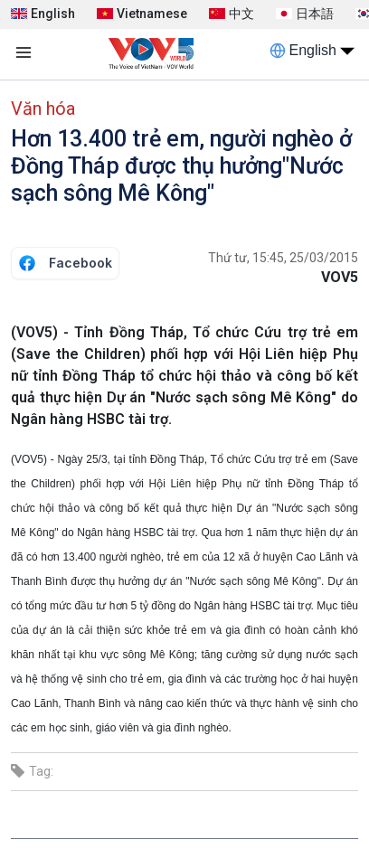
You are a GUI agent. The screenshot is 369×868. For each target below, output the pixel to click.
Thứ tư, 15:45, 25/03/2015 (283, 258)
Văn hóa (43, 108)
